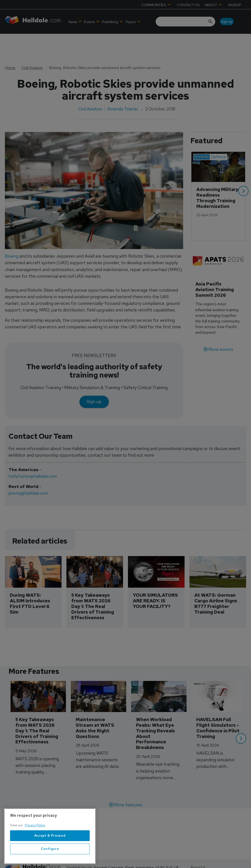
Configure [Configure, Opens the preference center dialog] (50, 850)
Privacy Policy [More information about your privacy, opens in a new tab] (35, 827)
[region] (50, 838)
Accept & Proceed (50, 837)
